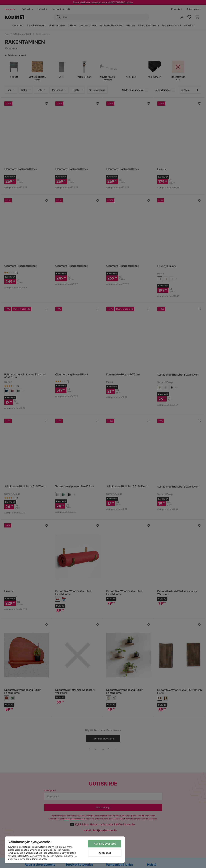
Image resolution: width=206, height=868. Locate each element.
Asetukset (105, 853)
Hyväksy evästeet (105, 844)
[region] (65, 850)
